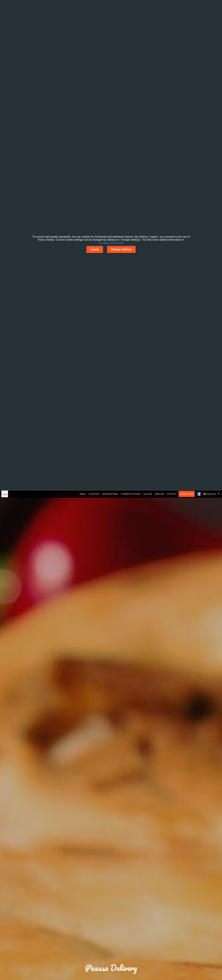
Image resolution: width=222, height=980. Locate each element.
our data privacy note (111, 243)
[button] (212, 494)
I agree (95, 249)
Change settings (121, 249)
